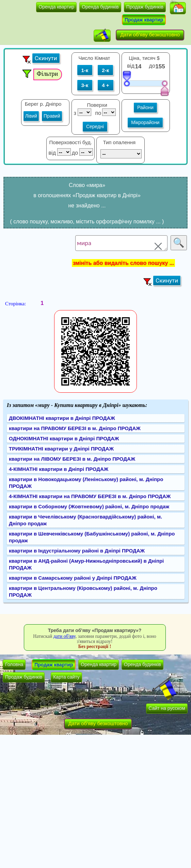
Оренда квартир (56, 7)
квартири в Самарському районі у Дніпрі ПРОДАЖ (73, 578)
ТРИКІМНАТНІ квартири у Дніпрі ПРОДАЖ (61, 449)
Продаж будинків (145, 7)
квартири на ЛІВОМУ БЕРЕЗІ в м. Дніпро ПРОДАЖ (72, 459)
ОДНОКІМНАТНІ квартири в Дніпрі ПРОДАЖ (64, 438)
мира (121, 243)
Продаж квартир (144, 20)
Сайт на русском (167, 708)
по (98, 113)
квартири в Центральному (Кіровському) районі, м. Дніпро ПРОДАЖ (83, 591)
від (131, 66)
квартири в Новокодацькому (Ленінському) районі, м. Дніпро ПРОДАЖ (86, 483)
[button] (178, 8)
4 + (105, 85)
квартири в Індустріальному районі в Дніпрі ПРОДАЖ (77, 551)
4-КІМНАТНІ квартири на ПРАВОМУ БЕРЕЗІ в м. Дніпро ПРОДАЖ (90, 496)
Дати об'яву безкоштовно (150, 35)
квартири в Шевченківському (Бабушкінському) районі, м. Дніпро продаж (92, 537)
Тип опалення (119, 142)
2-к (105, 70)
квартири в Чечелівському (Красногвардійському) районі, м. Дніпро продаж (85, 520)
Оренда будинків (100, 7)
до (153, 66)
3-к (85, 85)
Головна (14, 664)
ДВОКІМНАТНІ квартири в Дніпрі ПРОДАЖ (62, 418)
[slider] (127, 78)
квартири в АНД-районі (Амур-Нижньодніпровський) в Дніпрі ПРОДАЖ (86, 564)
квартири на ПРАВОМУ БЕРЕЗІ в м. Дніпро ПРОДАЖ (75, 428)
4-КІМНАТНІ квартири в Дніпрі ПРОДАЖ (59, 469)
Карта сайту (66, 677)
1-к (85, 70)
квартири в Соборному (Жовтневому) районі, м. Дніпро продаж (89, 506)
